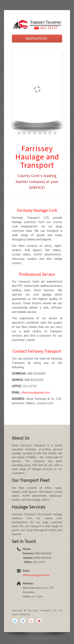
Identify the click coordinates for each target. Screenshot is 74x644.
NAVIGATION (37, 39)
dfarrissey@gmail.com (36, 392)
